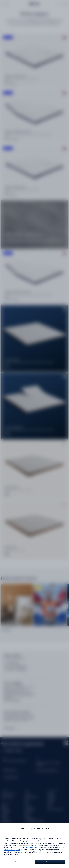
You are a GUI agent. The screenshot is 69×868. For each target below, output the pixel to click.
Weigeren (19, 862)
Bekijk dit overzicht (31, 848)
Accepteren (50, 862)
